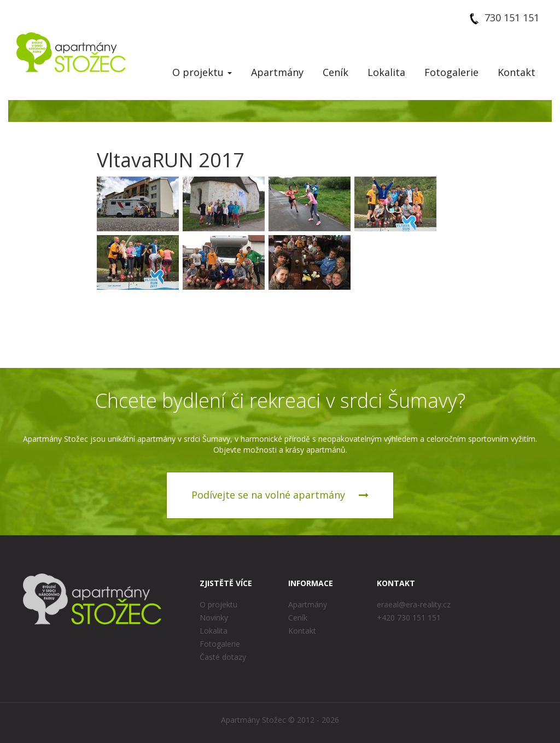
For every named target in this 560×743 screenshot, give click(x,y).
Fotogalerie (451, 72)
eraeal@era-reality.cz (414, 604)
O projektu (202, 72)
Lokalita (386, 72)
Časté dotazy (223, 657)
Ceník (336, 72)
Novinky (214, 618)
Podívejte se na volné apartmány (280, 495)
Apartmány (277, 72)
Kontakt (517, 72)
